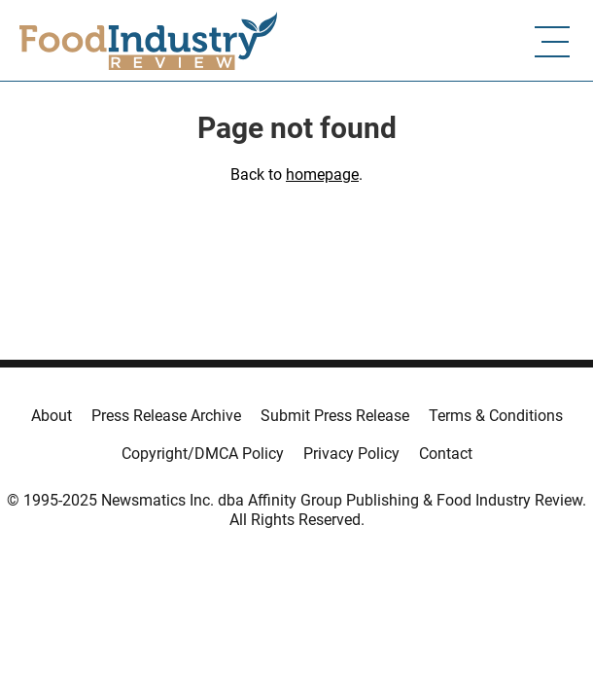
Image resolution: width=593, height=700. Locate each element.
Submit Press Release (335, 416)
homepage (322, 175)
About (52, 416)
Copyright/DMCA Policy (203, 454)
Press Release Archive (166, 416)
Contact (446, 454)
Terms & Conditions (496, 416)
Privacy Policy (351, 454)
